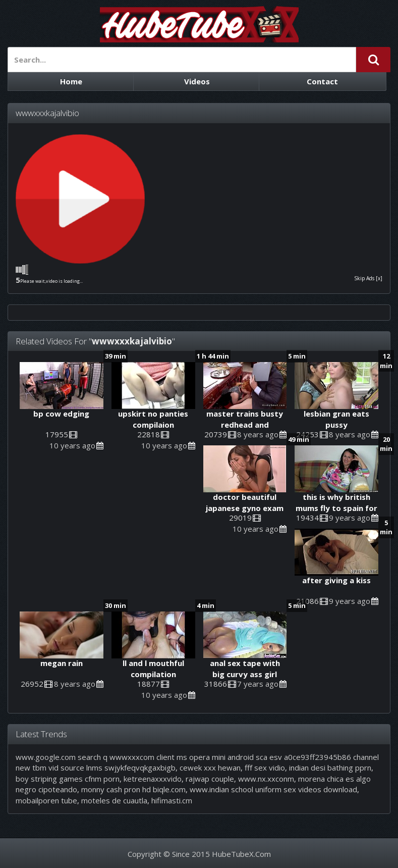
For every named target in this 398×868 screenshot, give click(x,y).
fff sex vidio (265, 768)
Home (71, 81)
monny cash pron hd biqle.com (133, 789)
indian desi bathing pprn (330, 768)
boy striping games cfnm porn (68, 779)
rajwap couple (210, 779)
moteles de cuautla (114, 800)
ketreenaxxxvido (153, 779)
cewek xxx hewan (210, 768)
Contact (322, 81)
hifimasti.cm (172, 800)
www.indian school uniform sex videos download (273, 789)
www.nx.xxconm (266, 779)
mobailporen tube (46, 800)
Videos (197, 81)
